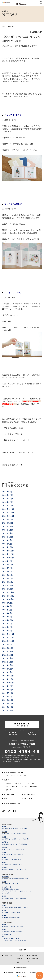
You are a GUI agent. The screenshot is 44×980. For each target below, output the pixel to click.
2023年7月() (8, 610)
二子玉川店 (5, 842)
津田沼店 (5, 930)
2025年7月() (8, 526)
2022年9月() (8, 644)
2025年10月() (8, 516)
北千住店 (5, 832)
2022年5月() (8, 658)
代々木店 (5, 847)
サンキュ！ (19, 960)
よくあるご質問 (9, 794)
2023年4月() (8, 620)
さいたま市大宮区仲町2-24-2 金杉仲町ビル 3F (15, 907)
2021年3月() (8, 707)
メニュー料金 (28, 799)
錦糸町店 (5, 863)
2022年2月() (8, 669)
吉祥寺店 (5, 868)
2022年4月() (8, 662)
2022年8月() (8, 648)
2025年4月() (8, 537)
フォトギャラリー (29, 794)
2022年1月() (8, 672)
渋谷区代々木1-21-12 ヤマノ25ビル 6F (13, 849)
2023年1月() (8, 631)
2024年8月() (8, 564)
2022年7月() (8, 651)
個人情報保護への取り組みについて (16, 973)
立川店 (4, 837)
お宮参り (8, 783)
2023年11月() (8, 596)
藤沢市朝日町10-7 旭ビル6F (10, 884)
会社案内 (34, 973)
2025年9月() (8, 519)
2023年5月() (8, 617)
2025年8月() (8, 523)
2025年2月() (8, 544)
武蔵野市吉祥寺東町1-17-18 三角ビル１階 (14, 870)
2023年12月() (8, 592)
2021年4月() (8, 703)
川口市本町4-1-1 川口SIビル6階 (11, 912)
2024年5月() (8, 575)
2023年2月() (8, 627)
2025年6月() (8, 530)
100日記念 (18, 783)
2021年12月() (8, 676)
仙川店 (4, 827)
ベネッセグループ (8, 957)
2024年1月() (8, 589)
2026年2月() (8, 502)
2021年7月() (8, 693)
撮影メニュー (8, 780)
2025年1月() (8, 547)
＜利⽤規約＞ (26, 759)
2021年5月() (8, 700)
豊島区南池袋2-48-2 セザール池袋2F (13, 854)
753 (7, 787)
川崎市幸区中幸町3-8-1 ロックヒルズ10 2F (14, 898)
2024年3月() (8, 582)
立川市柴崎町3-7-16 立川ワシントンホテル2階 (15, 839)
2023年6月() (8, 613)
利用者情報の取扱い (21, 967)
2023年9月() (8, 603)
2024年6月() (8, 571)
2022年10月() (8, 641)
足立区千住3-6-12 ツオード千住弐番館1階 (14, 834)
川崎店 (4, 896)
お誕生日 (14, 787)
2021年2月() (8, 710)
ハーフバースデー (30, 783)
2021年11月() (8, 679)
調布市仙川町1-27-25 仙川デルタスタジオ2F (15, 829)
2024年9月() (8, 561)
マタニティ (9, 790)
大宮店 (4, 905)
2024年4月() (8, 578)
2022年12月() (8, 634)
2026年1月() (8, 505)
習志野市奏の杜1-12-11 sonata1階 (12, 931)
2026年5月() (8, 492)
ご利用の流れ (22, 775)
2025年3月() (8, 540)
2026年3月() (8, 499)
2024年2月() (8, 585)
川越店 (4, 915)
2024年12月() (8, 551)
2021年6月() (8, 696)
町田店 (4, 857)
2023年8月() (8, 606)
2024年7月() (8, 568)
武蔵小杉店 (5, 877)
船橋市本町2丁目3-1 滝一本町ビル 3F (13, 926)
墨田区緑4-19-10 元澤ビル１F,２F (12, 865)
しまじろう (24, 787)
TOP (4, 27)
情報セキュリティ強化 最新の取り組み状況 (23, 740)
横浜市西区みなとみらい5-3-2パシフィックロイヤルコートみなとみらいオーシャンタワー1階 (17, 891)
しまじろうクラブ (33, 960)
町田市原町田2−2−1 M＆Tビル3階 (12, 859)
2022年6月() (8, 655)
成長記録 (34, 787)
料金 (13, 775)
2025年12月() (8, 509)
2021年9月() (8, 686)
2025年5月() (8, 533)
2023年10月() (8, 599)
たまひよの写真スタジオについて (14, 772)
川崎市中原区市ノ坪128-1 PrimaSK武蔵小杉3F (15, 879)
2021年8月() (8, 690)
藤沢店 (4, 882)
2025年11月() (8, 512)
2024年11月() (8, 554)
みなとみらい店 (7, 887)
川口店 (4, 910)
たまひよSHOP (33, 955)
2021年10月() (8, 683)
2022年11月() (8, 637)
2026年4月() (8, 495)
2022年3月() (8, 665)
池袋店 (4, 852)
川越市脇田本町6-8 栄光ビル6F (11, 917)
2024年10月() (8, 558)
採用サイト (23, 950)
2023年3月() (8, 623)
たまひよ (21, 955)
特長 (7, 775)
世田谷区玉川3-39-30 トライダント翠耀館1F (15, 844)
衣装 (5, 799)
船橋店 (4, 924)
